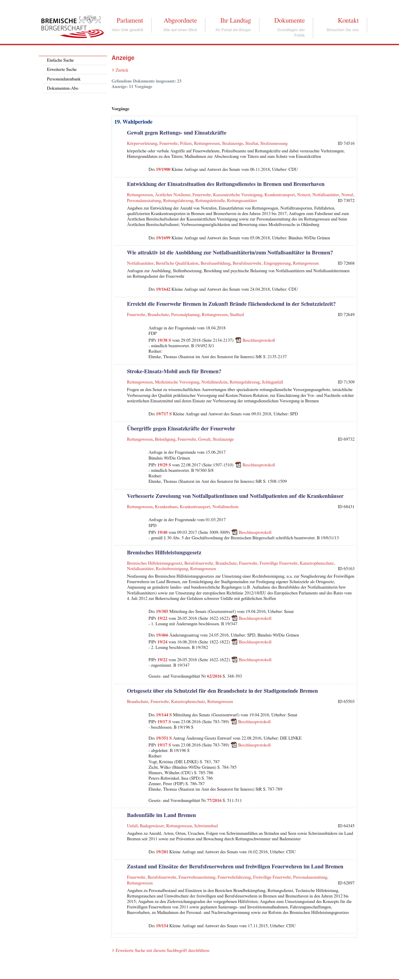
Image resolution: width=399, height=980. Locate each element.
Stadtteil (237, 315)
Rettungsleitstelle (210, 201)
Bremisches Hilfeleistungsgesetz (155, 563)
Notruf (347, 195)
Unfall (132, 826)
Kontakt (348, 21)
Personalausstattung (144, 201)
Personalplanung (185, 315)
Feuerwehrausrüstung (197, 877)
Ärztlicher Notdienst (173, 195)
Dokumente (289, 21)
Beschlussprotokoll (259, 341)
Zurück (122, 70)
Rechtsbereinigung (172, 569)
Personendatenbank (64, 79)
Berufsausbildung (215, 263)
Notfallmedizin (215, 382)
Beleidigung (165, 439)
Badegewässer (152, 826)
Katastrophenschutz (317, 563)
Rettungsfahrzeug (178, 201)
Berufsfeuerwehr (247, 263)
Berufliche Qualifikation (177, 263)
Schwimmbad (206, 826)
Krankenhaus (166, 507)
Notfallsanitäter (326, 195)
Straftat (252, 144)
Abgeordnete (180, 21)
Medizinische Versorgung (177, 382)
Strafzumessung (274, 144)
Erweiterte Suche (62, 70)
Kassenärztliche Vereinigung (238, 195)
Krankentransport (280, 195)
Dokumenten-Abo (63, 89)
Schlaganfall (273, 382)
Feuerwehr (169, 144)
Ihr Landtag (236, 21)
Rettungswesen (207, 144)
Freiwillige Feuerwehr (279, 563)
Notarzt (304, 195)
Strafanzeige (233, 144)
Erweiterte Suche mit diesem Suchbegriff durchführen (163, 951)
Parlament (130, 21)
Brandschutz (158, 315)
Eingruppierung (277, 263)
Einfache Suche (60, 60)
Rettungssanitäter (242, 201)
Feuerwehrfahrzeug (234, 877)
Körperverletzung (142, 144)
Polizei (186, 144)
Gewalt (204, 439)
